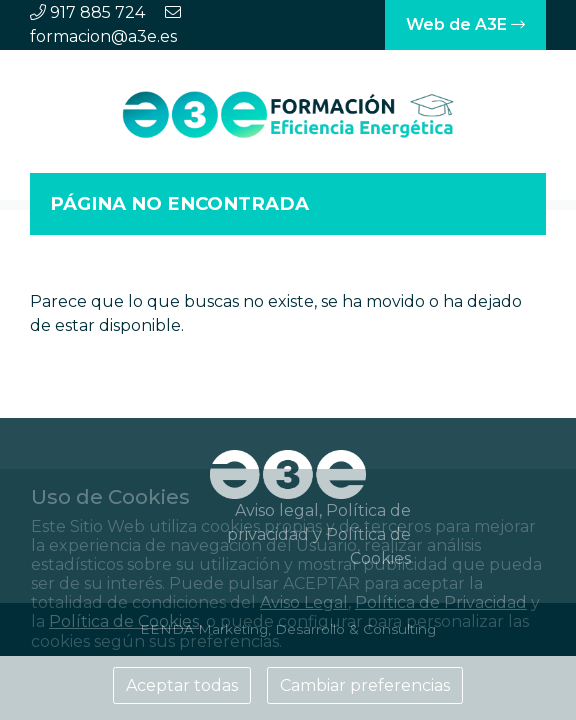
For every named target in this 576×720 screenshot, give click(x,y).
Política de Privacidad (441, 602)
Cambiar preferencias (365, 685)
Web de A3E (465, 24)
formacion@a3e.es (103, 36)
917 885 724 (97, 12)
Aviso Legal (304, 602)
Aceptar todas (182, 685)
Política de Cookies (124, 621)
